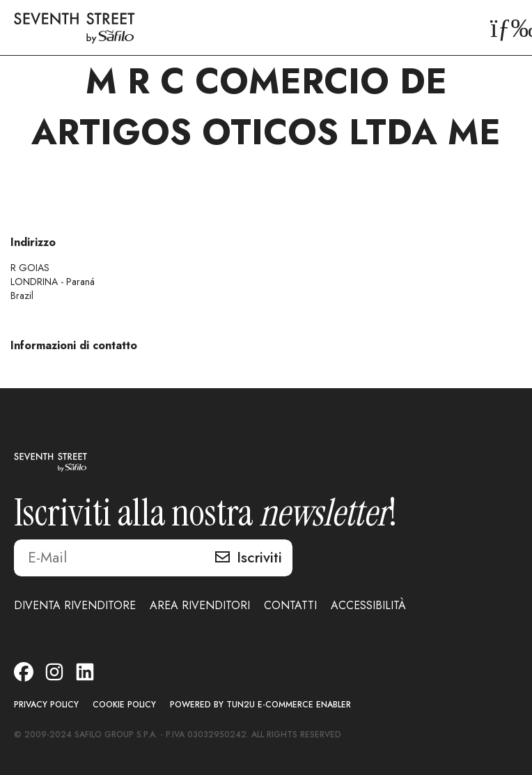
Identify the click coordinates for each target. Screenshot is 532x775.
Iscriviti (259, 558)
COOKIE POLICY (124, 705)
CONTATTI (290, 605)
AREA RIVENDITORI (200, 605)
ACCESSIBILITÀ (368, 605)
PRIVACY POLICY (46, 705)
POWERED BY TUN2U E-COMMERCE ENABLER (260, 705)
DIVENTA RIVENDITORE (75, 605)
